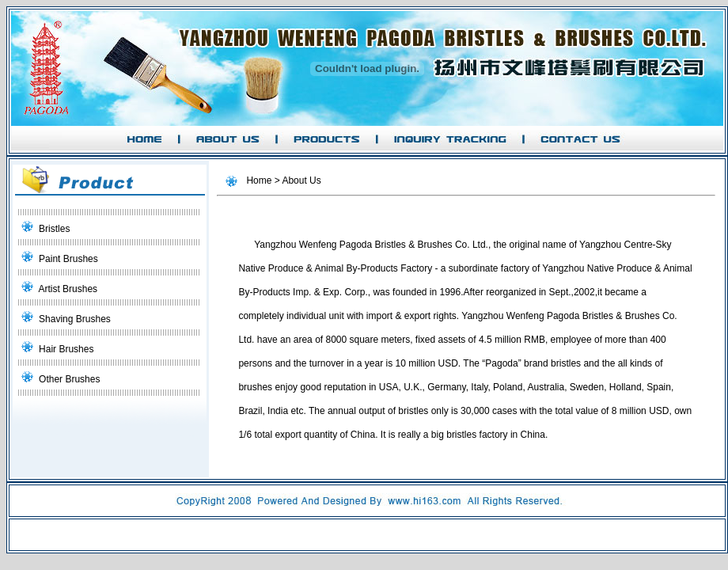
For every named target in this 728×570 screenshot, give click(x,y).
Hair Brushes (66, 349)
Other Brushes (69, 379)
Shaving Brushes (75, 319)
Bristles (54, 229)
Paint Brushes (68, 259)
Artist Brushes (68, 289)
